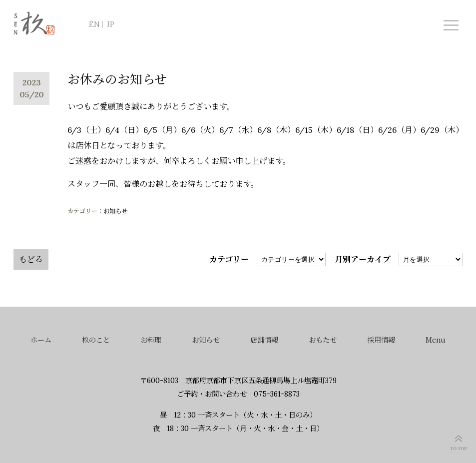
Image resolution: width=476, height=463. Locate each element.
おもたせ (323, 340)
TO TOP (458, 449)
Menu (436, 340)
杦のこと (96, 340)
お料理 (151, 340)
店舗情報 (264, 340)
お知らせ (115, 211)
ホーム (41, 340)
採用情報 (381, 340)
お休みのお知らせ (117, 79)
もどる (31, 259)
